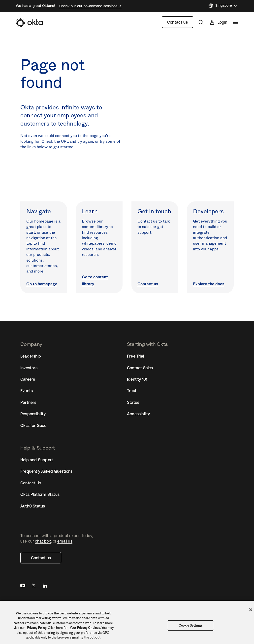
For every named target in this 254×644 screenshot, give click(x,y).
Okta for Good (34, 425)
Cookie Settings (190, 625)
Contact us (177, 22)
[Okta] (30, 23)
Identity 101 (137, 379)
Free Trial (135, 356)
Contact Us (31, 483)
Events (27, 391)
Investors (29, 368)
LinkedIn (45, 587)
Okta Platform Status (40, 494)
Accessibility (139, 414)
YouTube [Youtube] (23, 587)
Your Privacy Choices (85, 628)
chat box (43, 541)
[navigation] (236, 22)
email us (65, 541)
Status (133, 402)
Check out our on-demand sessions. (89, 6)
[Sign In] (218, 22)
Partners (28, 402)
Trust (132, 391)
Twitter (34, 587)
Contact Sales (140, 368)
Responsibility (33, 414)
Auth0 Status (33, 506)
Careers (28, 379)
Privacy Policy (37, 628)
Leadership (31, 356)
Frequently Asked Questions (46, 471)
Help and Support (37, 460)
